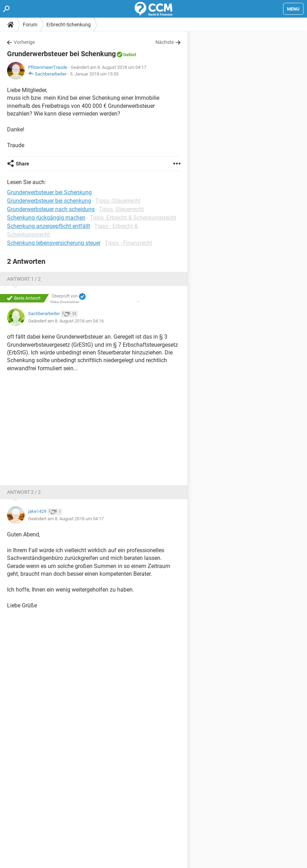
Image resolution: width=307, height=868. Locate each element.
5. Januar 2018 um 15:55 (94, 74)
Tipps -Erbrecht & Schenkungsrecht (133, 218)
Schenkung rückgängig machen (46, 218)
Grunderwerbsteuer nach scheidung (51, 209)
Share (23, 164)
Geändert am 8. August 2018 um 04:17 (66, 519)
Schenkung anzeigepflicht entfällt (49, 226)
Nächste (165, 42)
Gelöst (130, 55)
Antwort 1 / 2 (24, 279)
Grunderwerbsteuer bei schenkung (49, 201)
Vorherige (24, 42)
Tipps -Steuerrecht (118, 201)
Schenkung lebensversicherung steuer (54, 243)
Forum (30, 25)
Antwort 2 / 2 (24, 492)
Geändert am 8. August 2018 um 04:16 (66, 321)
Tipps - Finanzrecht (129, 243)
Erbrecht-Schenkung (69, 25)
